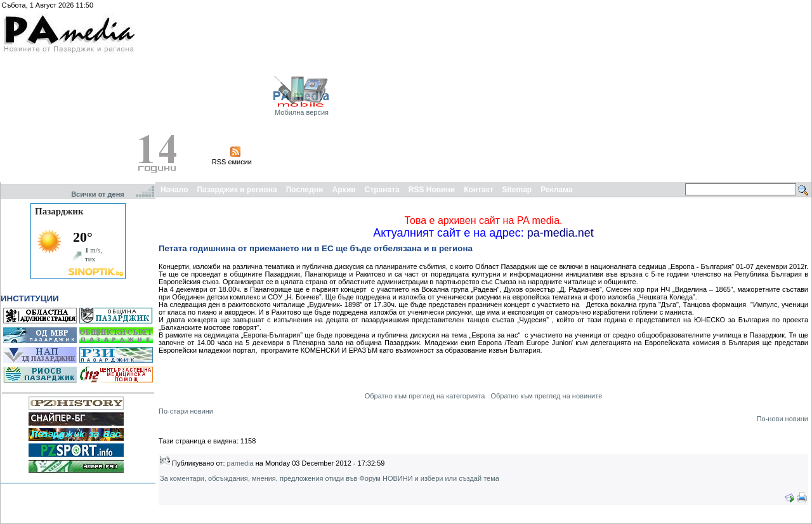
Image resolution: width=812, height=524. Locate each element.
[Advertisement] (680, 91)
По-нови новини (783, 419)
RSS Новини (432, 190)
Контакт (478, 190)
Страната (382, 190)
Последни (305, 190)
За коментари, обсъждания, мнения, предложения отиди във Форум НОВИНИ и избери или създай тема (330, 478)
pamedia (240, 463)
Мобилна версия (302, 112)
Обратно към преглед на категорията (425, 396)
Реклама (556, 190)
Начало (174, 190)
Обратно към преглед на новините (546, 396)
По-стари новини (186, 411)
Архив (344, 190)
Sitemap (517, 190)
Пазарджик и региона (237, 190)
